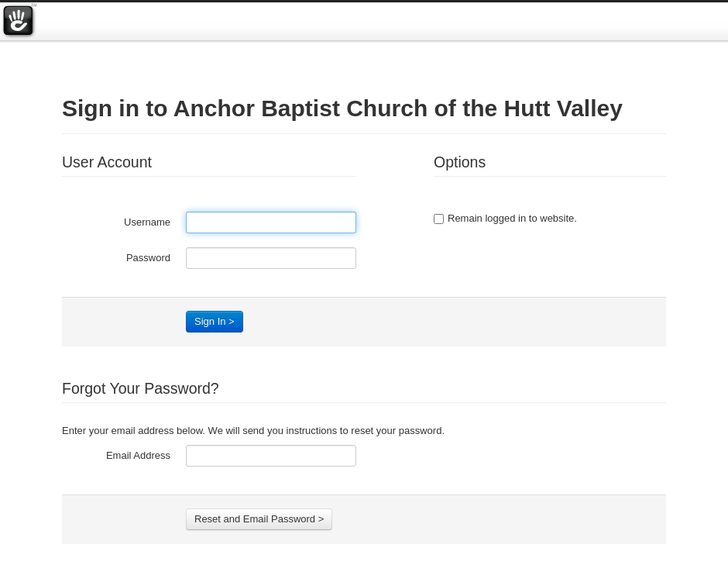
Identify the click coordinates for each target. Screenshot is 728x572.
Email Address (138, 455)
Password (148, 258)
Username (147, 222)
